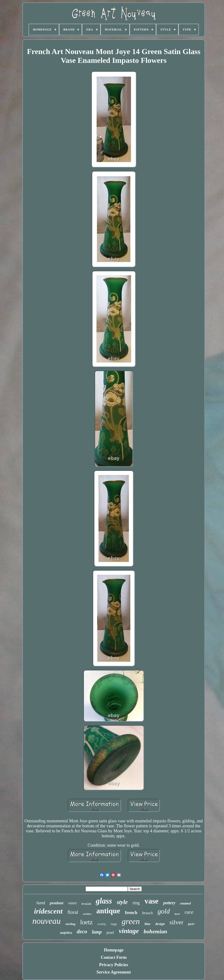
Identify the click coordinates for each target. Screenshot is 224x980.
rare (189, 912)
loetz (86, 922)
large (114, 924)
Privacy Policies (114, 965)
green (131, 921)
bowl (177, 914)
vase (151, 901)
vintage (129, 931)
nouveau (47, 921)
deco (82, 932)
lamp (97, 932)
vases (73, 903)
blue (148, 924)
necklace (87, 914)
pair (191, 924)
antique (108, 911)
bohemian (155, 931)
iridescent (48, 911)
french (131, 912)
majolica (66, 933)
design (160, 924)
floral (73, 912)
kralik (86, 904)
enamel (186, 903)
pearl (110, 932)
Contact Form (114, 957)
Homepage (114, 950)
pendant (57, 903)
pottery (169, 903)
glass (104, 901)
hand (41, 903)
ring (136, 903)
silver (177, 922)
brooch (148, 913)
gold (164, 911)
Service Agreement (114, 972)
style (122, 902)
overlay (102, 924)
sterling (70, 924)
